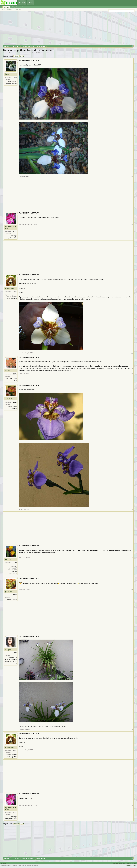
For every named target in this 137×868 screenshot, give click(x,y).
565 (15, 653)
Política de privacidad (131, 866)
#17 (132, 225)
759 (15, 563)
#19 (132, 374)
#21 (132, 557)
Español (3, 863)
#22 (132, 590)
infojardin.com (17, 866)
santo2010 (8, 399)
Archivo (6, 7)
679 (15, 77)
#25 (132, 805)
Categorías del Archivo (18, 7)
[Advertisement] (67, 29)
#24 (132, 750)
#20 (132, 510)
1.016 (15, 402)
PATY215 (8, 559)
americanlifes (31, 53)
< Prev (16, 56)
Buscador (18, 10)
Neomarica (13, 53)
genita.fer (8, 592)
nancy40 (8, 650)
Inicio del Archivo (7, 10)
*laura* (7, 74)
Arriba (134, 863)
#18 (132, 353)
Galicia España (12, 599)
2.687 (15, 292)
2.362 (15, 231)
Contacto (116, 863)
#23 (132, 729)
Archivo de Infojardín (125, 863)
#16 (132, 176)
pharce (7, 371)
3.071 (15, 374)
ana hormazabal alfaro (10, 227)
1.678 (15, 595)
